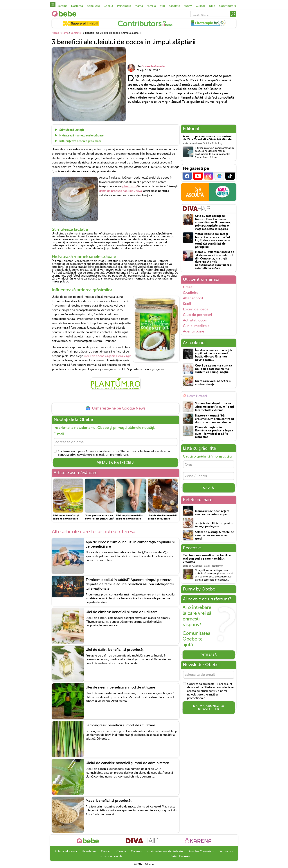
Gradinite (191, 293)
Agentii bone (194, 331)
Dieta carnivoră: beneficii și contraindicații (213, 383)
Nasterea (77, 6)
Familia (151, 6)
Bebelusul (93, 6)
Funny (188, 6)
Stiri (162, 6)
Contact (106, 851)
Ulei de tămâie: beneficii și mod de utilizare (162, 517)
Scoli (187, 304)
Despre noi (226, 851)
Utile (212, 6)
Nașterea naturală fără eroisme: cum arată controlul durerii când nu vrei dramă (214, 419)
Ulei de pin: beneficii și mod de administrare (130, 517)
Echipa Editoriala (66, 851)
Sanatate (174, 6)
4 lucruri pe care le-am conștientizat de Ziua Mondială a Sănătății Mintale (207, 138)
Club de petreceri (197, 315)
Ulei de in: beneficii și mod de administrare (66, 517)
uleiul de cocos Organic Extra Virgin (108, 356)
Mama (139, 6)
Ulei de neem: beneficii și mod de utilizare (120, 687)
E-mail (59, 434)
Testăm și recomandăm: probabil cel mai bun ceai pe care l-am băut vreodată (207, 559)
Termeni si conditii (110, 856)
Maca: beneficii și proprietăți (109, 801)
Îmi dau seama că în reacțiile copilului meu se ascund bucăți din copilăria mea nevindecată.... (214, 355)
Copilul (108, 6)
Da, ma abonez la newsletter (209, 708)
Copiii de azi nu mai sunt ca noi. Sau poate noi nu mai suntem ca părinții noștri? (214, 369)
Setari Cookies (180, 856)
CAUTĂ (209, 488)
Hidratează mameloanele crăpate (81, 136)
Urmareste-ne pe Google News (116, 408)
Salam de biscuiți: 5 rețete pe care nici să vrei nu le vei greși (215, 535)
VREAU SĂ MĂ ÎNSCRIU (116, 463)
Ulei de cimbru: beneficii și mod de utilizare (122, 612)
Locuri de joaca (196, 309)
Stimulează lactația (71, 130)
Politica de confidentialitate (165, 851)
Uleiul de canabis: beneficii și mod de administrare (127, 763)
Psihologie (124, 6)
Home (55, 33)
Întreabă (209, 655)
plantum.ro (129, 186)
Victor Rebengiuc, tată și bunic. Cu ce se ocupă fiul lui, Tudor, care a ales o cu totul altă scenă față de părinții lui (212, 240)
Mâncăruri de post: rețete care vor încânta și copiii (212, 513)
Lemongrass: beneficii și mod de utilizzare (120, 725)
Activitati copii (195, 320)
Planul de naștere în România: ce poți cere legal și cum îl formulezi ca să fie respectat (215, 432)
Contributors (227, 6)
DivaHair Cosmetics (201, 851)
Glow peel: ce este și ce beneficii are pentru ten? (99, 517)
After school (193, 298)
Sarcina (62, 6)
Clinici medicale (196, 326)
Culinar (200, 6)
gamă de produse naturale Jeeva (120, 191)
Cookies (136, 851)
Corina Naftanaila (153, 66)
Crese (188, 287)
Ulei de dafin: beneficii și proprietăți (115, 650)
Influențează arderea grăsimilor (80, 141)
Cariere (121, 851)
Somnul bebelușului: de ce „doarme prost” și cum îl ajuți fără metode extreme (214, 407)
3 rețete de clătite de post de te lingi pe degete (215, 525)
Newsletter (89, 851)
